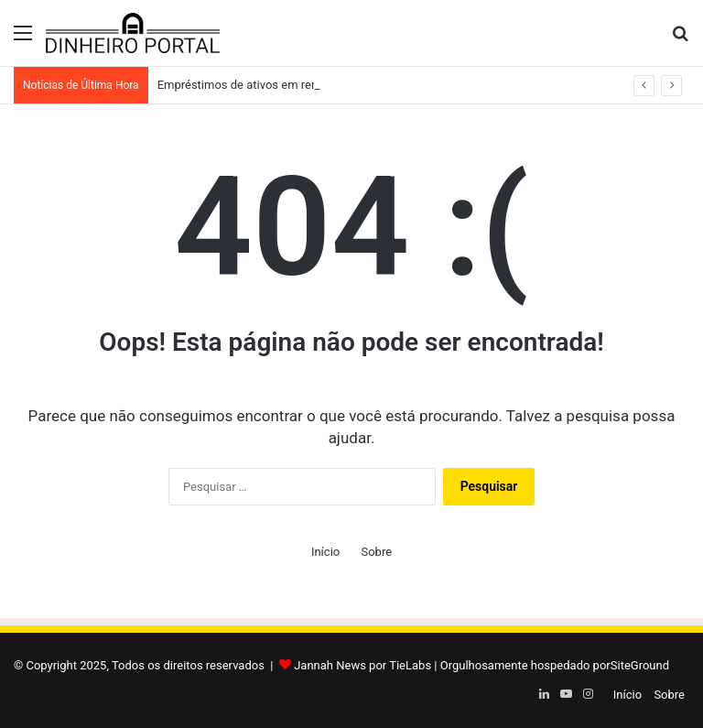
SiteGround (640, 665)
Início (325, 552)
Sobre (376, 552)
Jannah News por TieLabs (362, 665)
